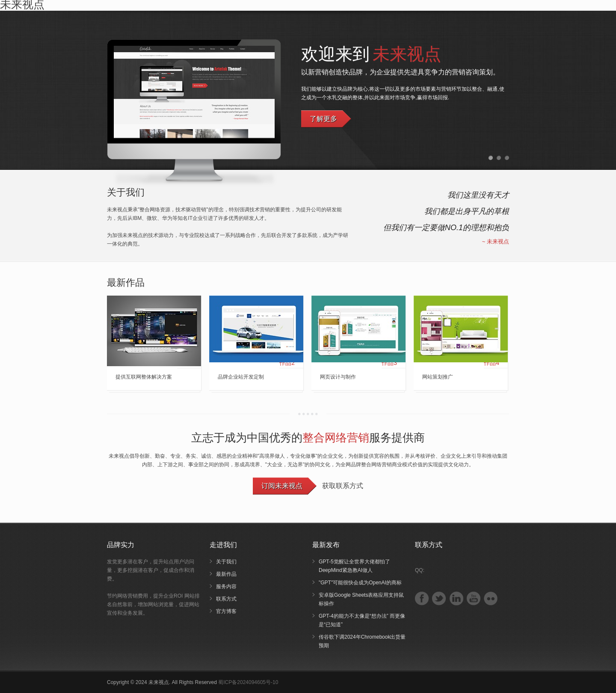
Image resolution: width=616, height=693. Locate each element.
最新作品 (226, 574)
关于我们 (226, 562)
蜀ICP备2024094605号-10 (248, 682)
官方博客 (226, 611)
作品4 (492, 363)
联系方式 (226, 599)
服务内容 (226, 586)
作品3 (389, 363)
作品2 (287, 363)
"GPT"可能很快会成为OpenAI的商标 (360, 583)
